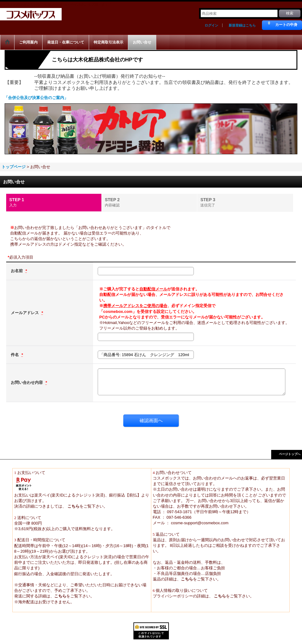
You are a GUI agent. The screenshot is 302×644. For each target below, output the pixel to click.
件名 (15, 355)
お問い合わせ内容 (27, 382)
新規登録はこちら (242, 25)
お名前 (17, 271)
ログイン (211, 25)
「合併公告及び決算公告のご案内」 (36, 98)
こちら (73, 506)
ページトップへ (290, 454)
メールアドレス (25, 313)
